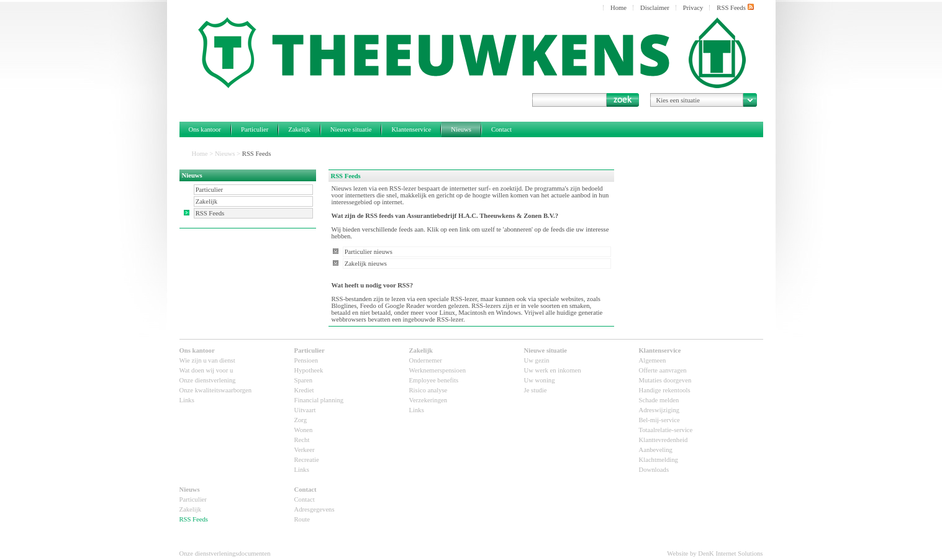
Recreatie (307, 460)
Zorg (301, 420)
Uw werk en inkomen (553, 370)
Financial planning (319, 400)
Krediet (304, 390)
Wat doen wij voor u (206, 370)
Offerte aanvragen (663, 370)
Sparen (304, 380)
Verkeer (305, 450)
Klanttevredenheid (663, 440)
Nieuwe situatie (351, 129)
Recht (302, 440)
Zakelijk (299, 129)
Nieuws (461, 129)
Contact (501, 129)
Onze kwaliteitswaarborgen (216, 390)
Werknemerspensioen (437, 370)
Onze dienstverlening (208, 380)
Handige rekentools (665, 390)
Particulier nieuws (369, 252)
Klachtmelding (659, 460)
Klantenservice (411, 129)
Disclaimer (655, 8)
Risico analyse (428, 390)
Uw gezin (537, 360)
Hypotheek (309, 370)
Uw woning (540, 380)
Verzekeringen (428, 400)
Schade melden (659, 400)
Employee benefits (434, 380)
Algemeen (653, 360)
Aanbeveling (656, 450)
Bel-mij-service (659, 420)
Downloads (654, 470)
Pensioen (306, 360)
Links (187, 400)
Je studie (536, 390)
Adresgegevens (315, 509)
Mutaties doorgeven (665, 380)
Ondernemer (426, 360)
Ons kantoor (205, 129)
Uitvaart (305, 410)
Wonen (304, 430)
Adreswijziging (659, 410)
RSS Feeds (735, 7)
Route (302, 519)
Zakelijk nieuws (366, 264)
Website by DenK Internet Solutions (715, 553)
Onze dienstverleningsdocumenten (225, 553)
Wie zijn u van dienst (207, 360)
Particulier (255, 129)
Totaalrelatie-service (666, 430)
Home (618, 8)
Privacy (693, 8)
